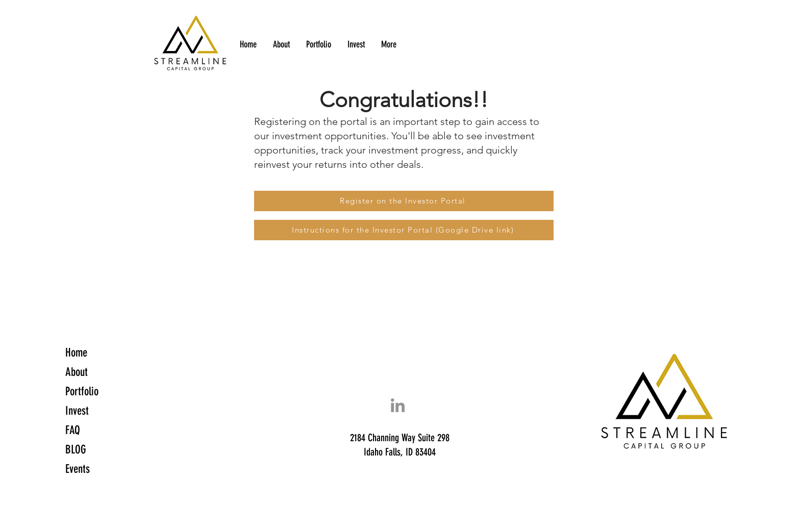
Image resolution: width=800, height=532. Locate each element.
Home (76, 353)
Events (78, 469)
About (77, 372)
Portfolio (82, 391)
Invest (77, 411)
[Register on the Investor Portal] (404, 201)
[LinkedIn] (398, 405)
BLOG (76, 450)
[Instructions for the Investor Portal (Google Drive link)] (404, 230)
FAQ (73, 430)
